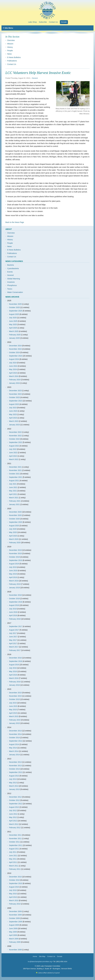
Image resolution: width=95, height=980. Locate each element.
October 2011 (14, 842)
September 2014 (16, 741)
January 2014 (14, 755)
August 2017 (14, 630)
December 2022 (15, 432)
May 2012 (13, 817)
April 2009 (13, 935)
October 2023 (14, 397)
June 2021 (13, 487)
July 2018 (13, 609)
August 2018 (14, 605)
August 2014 (14, 744)
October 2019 (14, 557)
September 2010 (16, 883)
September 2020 (16, 522)
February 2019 (15, 584)
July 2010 (13, 890)
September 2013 (16, 772)
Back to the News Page (15, 222)
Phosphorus (12, 285)
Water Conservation (15, 292)
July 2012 (13, 810)
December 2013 (15, 762)
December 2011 (15, 835)
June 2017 (13, 637)
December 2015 (15, 693)
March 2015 (14, 716)
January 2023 (14, 425)
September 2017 (16, 626)
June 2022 (13, 453)
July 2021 (13, 484)
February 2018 (15, 619)
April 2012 (13, 821)
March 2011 (14, 866)
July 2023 (13, 408)
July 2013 (13, 779)
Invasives (11, 282)
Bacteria (10, 265)
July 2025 (13, 318)
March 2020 (14, 539)
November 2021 (15, 470)
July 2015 (13, 703)
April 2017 (13, 643)
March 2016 (14, 678)
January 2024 (14, 383)
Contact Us (12, 64)
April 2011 (13, 862)
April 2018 (13, 615)
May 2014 (13, 748)
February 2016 (15, 682)
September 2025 (16, 311)
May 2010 (13, 894)
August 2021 (14, 481)
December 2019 (15, 550)
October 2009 (14, 918)
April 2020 (13, 536)
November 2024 (15, 349)
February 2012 (15, 828)
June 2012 (13, 814)
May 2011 (13, 859)
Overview (11, 40)
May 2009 (13, 932)
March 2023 (14, 421)
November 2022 (15, 436)
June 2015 (13, 706)
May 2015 (13, 710)
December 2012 (15, 797)
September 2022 (16, 442)
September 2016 (16, 661)
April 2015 (13, 713)
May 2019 (13, 574)
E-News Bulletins (14, 57)
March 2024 (14, 376)
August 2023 (14, 404)
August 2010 (14, 887)
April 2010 (13, 897)
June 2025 (13, 321)
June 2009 (13, 928)
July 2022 (13, 449)
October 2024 (14, 352)
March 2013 (14, 786)
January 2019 (14, 588)
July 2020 (13, 529)
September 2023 (16, 401)
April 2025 (13, 328)
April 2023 (13, 418)
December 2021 (15, 467)
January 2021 (14, 504)
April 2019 (13, 577)
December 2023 (15, 391)
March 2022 (14, 459)
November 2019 (15, 553)
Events (10, 272)
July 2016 (13, 668)
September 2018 (16, 602)
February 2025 (15, 335)
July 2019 (13, 567)
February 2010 (15, 904)
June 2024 (13, 366)
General (35, 78)
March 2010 (14, 900)
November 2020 (15, 515)
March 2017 (14, 647)
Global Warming (14, 279)
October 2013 (14, 769)
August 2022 (14, 446)
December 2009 (15, 911)
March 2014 (14, 751)
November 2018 (15, 595)
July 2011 (13, 852)
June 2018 (13, 612)
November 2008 (15, 950)
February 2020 (15, 543)
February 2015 (15, 720)
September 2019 (16, 560)
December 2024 (15, 346)
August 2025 (14, 314)
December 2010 (15, 877)
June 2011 (13, 856)
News (9, 54)
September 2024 (16, 356)
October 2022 (14, 439)
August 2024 (14, 359)
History (10, 47)
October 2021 (14, 474)
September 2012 (16, 804)
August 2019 (14, 564)
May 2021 (13, 491)
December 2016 (15, 658)
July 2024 (13, 363)
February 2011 (15, 869)
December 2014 (15, 731)
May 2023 (13, 414)
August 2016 (14, 665)
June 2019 (13, 571)
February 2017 (15, 650)
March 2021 (14, 498)
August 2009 (14, 925)
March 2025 (14, 331)
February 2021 (15, 501)
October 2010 (14, 880)
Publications (12, 61)
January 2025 (14, 338)
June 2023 (13, 411)
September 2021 (16, 477)
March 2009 (14, 939)
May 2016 (13, 671)
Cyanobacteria (13, 268)
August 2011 (14, 849)
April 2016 (13, 675)
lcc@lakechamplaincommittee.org (40, 962)
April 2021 (13, 494)
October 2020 (14, 519)
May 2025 (13, 324)
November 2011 (15, 838)
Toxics (10, 289)
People (10, 51)
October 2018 (14, 599)
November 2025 (15, 304)
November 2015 (15, 696)
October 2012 (14, 800)
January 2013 (14, 789)
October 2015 (14, 699)
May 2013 (13, 783)
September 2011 (16, 845)
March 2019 (14, 581)
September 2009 (16, 922)
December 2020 (15, 512)
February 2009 (15, 942)
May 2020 (13, 532)
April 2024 (13, 373)
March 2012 (14, 824)
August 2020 (14, 526)
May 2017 (13, 640)
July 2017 (13, 633)
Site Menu (8, 28)
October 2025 (14, 307)
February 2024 (15, 380)
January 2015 (14, 723)
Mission (10, 44)
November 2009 (15, 915)
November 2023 (15, 394)
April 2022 (13, 456)
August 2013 (14, 776)
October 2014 (14, 738)
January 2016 (14, 685)
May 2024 (13, 369)
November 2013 (15, 766)
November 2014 (15, 734)
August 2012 (14, 807)
